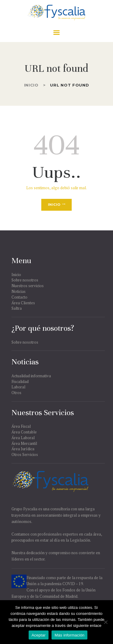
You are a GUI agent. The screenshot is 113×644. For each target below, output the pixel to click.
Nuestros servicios (28, 286)
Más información (69, 635)
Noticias (19, 291)
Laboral (18, 387)
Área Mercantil (24, 443)
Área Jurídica (23, 449)
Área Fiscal (21, 426)
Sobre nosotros (25, 280)
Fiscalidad (20, 381)
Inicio (31, 85)
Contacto (19, 297)
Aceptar (39, 635)
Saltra (17, 308)
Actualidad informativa (31, 376)
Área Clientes (23, 303)
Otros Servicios (25, 454)
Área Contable (24, 432)
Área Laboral (23, 438)
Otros (16, 393)
